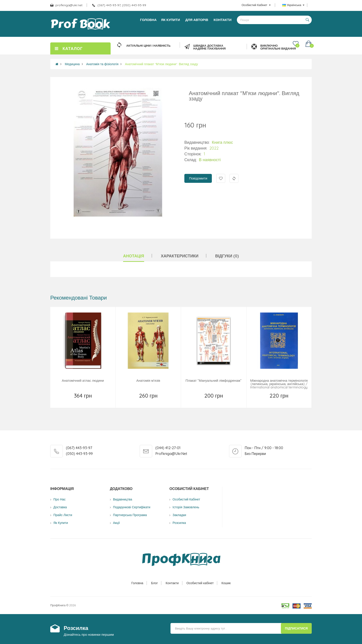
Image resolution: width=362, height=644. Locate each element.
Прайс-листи (63, 515)
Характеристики (180, 256)
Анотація (134, 256)
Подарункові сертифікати (132, 507)
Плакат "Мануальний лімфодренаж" (214, 380)
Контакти (172, 583)
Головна (137, 583)
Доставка (60, 507)
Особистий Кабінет (186, 499)
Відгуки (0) (227, 256)
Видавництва (123, 499)
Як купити (61, 523)
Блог (154, 583)
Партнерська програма (130, 515)
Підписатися (296, 628)
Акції (116, 523)
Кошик (226, 583)
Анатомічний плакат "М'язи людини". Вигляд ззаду (161, 64)
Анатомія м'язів (148, 380)
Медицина (72, 64)
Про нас (60, 499)
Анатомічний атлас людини (83, 380)
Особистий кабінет (200, 583)
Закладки (179, 515)
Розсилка (179, 523)
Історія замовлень (186, 507)
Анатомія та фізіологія (102, 64)
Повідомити (198, 178)
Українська (293, 5)
